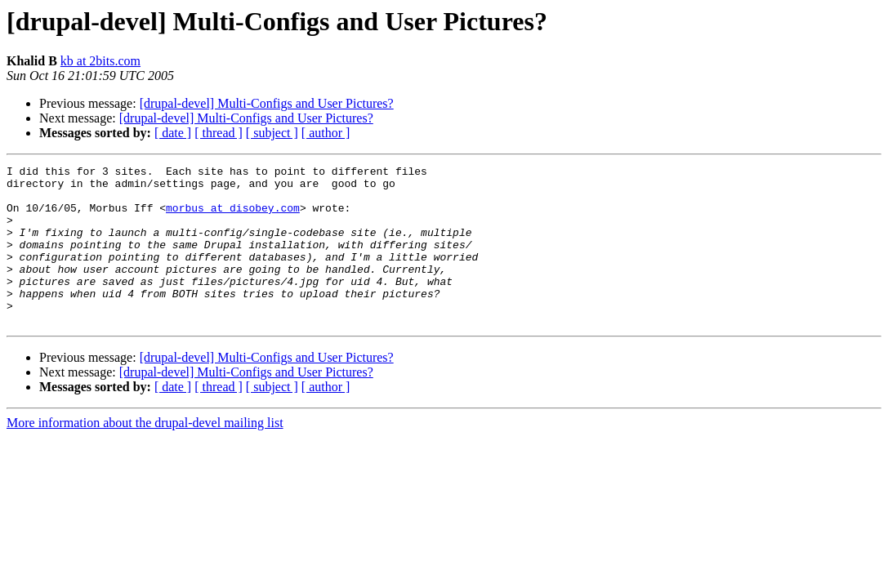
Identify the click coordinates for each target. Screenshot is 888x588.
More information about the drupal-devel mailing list (145, 454)
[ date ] (173, 133)
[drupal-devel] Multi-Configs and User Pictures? (267, 103)
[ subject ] (272, 133)
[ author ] (326, 133)
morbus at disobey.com (233, 217)
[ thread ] (219, 133)
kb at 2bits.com (100, 61)
